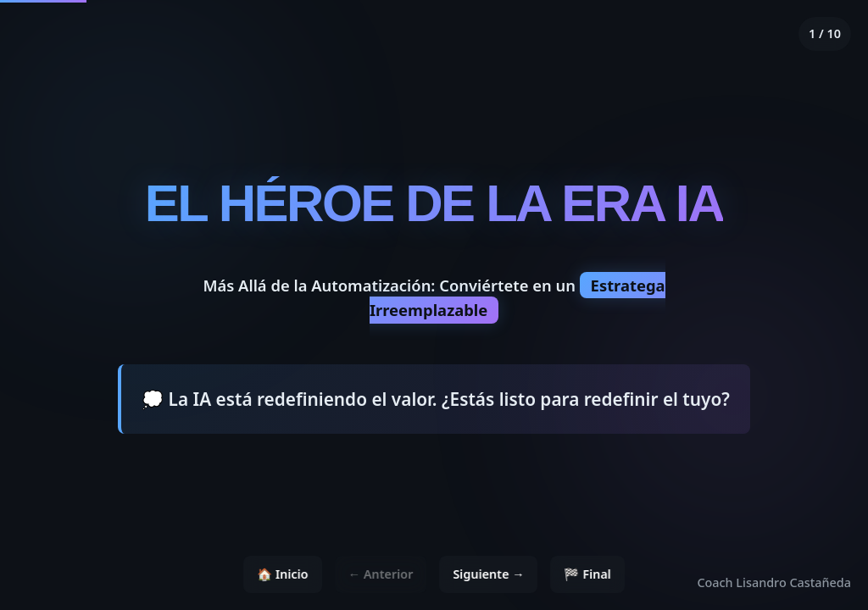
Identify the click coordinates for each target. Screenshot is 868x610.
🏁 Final (588, 574)
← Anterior (381, 574)
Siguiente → (488, 574)
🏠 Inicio (283, 574)
